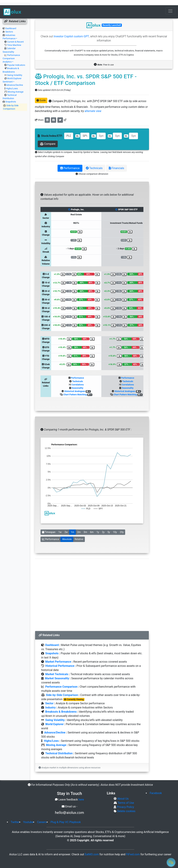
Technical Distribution (59, 748)
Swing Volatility (15, 70)
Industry (50, 702)
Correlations (78, 379)
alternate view (93, 106)
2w (66, 527)
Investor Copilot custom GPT (71, 31)
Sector (49, 698)
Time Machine (14, 40)
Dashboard (11, 23)
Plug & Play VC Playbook (66, 817)
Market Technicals (57, 669)
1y (98, 527)
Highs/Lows (12, 83)
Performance (9, 33)
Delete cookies (126, 806)
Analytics (7, 57)
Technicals (94, 163)
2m (79, 527)
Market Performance (58, 656)
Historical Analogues (75, 386)
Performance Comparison (61, 681)
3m (85, 527)
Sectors (9, 26)
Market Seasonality (57, 673)
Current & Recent (15, 37)
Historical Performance (60, 661)
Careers (42, 817)
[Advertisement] (92, 589)
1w (60, 527)
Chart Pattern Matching (75, 389)
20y (122, 527)
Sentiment (8, 76)
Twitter (15, 817)
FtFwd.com (133, 849)
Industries (10, 30)
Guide (41, 95)
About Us (122, 793)
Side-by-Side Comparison (62, 690)
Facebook (156, 788)
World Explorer (14, 73)
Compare (48, 139)
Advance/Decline (15, 80)
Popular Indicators (16, 60)
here (81, 794)
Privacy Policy (125, 802)
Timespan (49, 527)
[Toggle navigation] (170, 6)
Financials (116, 163)
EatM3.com (92, 849)
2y (103, 527)
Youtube (28, 817)
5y (109, 527)
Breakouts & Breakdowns (61, 706)
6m (92, 527)
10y (115, 527)
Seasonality (77, 383)
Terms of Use (125, 798)
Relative (79, 534)
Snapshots (11, 96)
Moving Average (16, 87)
